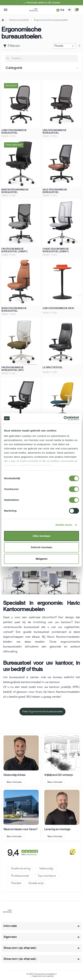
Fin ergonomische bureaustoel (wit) (13, 369)
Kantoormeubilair (19, 20)
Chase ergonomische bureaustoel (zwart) (56, 250)
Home (3, 20)
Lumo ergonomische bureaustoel (14, 132)
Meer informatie (14, 782)
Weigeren (41, 559)
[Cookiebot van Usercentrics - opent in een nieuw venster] (64, 418)
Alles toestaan (41, 536)
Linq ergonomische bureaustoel (54, 132)
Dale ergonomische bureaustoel (55, 191)
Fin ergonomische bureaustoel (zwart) (14, 250)
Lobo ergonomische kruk (58, 308)
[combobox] (44, 58)
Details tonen (64, 525)
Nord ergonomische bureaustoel (14, 310)
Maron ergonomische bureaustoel (15, 191)
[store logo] (34, 10)
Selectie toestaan (42, 547)
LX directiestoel (53, 367)
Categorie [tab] (14, 68)
